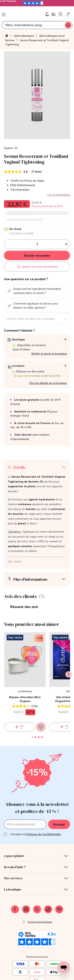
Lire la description (59, 195)
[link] (54, 14)
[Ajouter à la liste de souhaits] (37, 267)
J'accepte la (35, 834)
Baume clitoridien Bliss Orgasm (25, 699)
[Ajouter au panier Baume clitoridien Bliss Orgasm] (19, 727)
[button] (47, 14)
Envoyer (59, 824)
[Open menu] (4, 15)
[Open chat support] (64, 967)
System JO (11, 148)
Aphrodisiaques (24, 36)
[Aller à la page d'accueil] (7, 36)
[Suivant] (68, 674)
